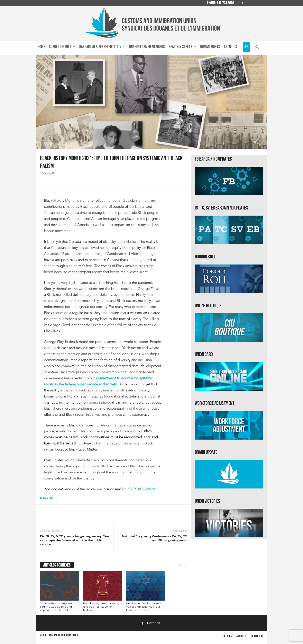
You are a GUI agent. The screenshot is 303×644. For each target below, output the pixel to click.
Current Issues (62, 47)
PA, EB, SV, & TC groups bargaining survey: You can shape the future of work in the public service (74, 540)
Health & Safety (182, 47)
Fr (247, 47)
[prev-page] (180, 565)
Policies (227, 636)
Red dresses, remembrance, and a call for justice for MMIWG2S (101, 607)
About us (232, 47)
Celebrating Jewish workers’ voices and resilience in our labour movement (144, 607)
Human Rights (210, 47)
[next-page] (185, 565)
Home (41, 47)
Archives (241, 636)
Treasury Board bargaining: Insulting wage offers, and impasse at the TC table (57, 607)
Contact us (257, 636)
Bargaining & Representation (102, 47)
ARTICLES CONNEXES (57, 565)
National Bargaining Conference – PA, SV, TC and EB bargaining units (154, 538)
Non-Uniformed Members (147, 47)
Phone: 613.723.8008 (220, 3)
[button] (257, 48)
